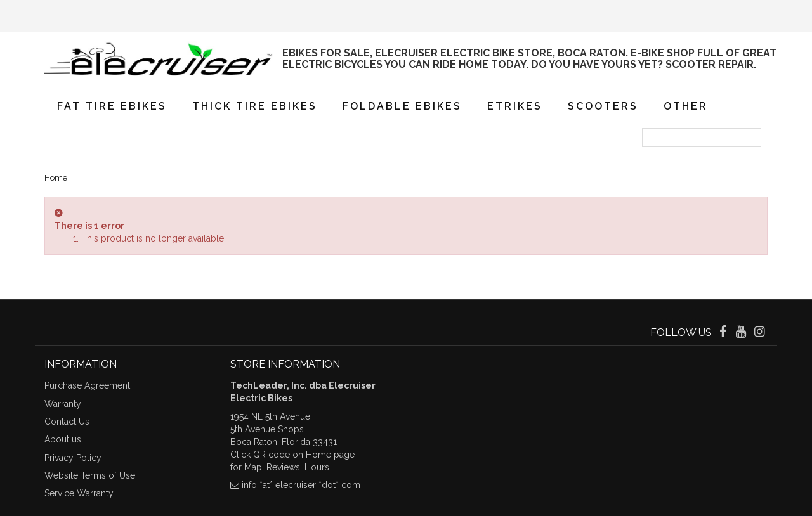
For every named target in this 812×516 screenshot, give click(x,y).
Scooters (603, 106)
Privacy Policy (73, 458)
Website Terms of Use (90, 475)
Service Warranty (79, 493)
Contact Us (67, 422)
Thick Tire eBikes (255, 106)
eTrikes (515, 106)
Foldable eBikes (402, 106)
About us (63, 439)
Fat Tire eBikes (112, 106)
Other (686, 106)
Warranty (63, 404)
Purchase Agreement (87, 385)
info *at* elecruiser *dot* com (301, 485)
